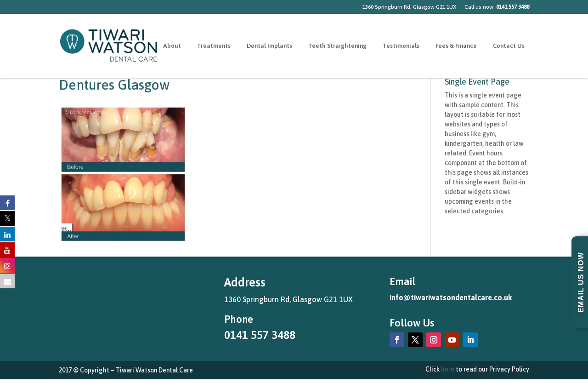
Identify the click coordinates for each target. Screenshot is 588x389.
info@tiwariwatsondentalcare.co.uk (451, 297)
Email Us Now (581, 282)
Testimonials (401, 46)
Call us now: (497, 7)
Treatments (214, 46)
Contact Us (509, 46)
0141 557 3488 (260, 335)
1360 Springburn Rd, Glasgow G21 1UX (409, 7)
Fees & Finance (456, 46)
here (448, 369)
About (172, 46)
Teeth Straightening (337, 46)
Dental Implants (269, 46)
